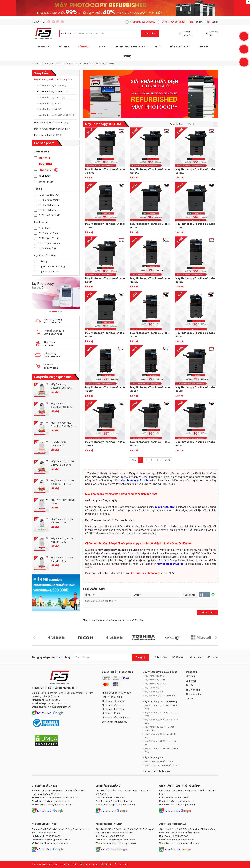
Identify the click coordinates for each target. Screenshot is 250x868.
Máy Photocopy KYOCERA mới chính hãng (161, 721)
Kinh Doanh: (143, 22)
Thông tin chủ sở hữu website (117, 693)
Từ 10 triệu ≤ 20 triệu (49, 233)
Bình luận (208, 612)
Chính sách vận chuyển (114, 701)
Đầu (134, 460)
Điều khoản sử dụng (112, 697)
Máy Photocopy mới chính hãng (160, 701)
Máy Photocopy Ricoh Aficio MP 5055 (62, 521)
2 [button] (54, 312)
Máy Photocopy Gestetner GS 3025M (62, 386)
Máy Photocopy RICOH (52, 86)
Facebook (161, 657)
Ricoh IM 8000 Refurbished (58, 444)
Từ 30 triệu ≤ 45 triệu (49, 243)
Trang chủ (36, 63)
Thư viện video (194, 694)
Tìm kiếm (150, 33)
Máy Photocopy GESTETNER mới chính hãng (160, 728)
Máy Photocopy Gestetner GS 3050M (62, 405)
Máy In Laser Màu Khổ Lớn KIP (159, 761)
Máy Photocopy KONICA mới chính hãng (161, 707)
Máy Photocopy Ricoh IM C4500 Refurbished (63, 463)
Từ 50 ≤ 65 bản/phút (49, 205)
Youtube (196, 657)
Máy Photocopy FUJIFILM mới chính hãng (161, 714)
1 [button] (50, 312)
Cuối (168, 460)
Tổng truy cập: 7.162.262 (116, 864)
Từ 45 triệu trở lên (48, 249)
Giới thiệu (64, 47)
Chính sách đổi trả (111, 713)
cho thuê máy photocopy (114, 722)
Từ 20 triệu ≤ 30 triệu (49, 238)
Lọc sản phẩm (44, 143)
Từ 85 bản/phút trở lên (50, 215)
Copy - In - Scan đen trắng (52, 267)
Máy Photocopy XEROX (52, 97)
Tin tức (158, 47)
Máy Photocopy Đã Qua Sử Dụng (73, 63)
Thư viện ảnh (193, 690)
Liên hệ (127, 56)
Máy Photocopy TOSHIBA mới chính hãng (161, 750)
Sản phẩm (84, 47)
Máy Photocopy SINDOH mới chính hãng (161, 743)
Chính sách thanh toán (113, 709)
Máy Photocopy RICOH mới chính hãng (160, 736)
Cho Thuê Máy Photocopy (130, 47)
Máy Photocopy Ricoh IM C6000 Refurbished (63, 482)
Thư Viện (203, 47)
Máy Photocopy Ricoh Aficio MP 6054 (62, 559)
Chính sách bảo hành (112, 705)
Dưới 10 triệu (45, 228)
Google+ (179, 657)
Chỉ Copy (43, 261)
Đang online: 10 (90, 864)
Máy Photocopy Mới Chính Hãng (52, 129)
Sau (158, 460)
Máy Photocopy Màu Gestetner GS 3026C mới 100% (64, 425)
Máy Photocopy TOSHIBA (103, 63)
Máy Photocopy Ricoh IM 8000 (63, 502)
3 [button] (59, 312)
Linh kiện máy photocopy (156, 771)
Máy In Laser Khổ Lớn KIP (48, 135)
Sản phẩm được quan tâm (53, 377)
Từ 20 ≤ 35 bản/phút (49, 195)
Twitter (213, 657)
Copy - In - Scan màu (49, 272)
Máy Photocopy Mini (50, 109)
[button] (34, 638)
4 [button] (61, 312)
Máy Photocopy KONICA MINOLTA (57, 115)
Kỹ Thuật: (174, 22)
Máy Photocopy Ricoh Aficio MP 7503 (62, 540)
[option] (56, 293)
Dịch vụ (102, 47)
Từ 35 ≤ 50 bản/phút (49, 200)
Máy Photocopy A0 (50, 103)
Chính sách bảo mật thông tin (117, 718)
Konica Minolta (46, 182)
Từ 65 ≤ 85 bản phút (49, 210)
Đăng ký (140, 657)
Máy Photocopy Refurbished (51, 123)
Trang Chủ (44, 47)
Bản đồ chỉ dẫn (45, 713)
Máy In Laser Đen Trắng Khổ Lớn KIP (162, 765)
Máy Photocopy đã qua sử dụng (160, 672)
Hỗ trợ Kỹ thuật (180, 47)
